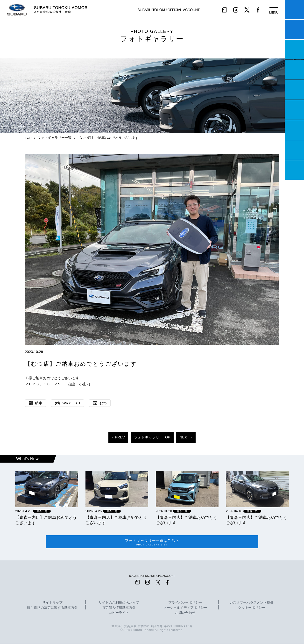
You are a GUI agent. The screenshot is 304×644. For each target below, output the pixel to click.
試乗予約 (294, 30)
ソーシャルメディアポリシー (185, 608)
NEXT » (186, 437)
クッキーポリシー (252, 608)
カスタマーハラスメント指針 (252, 603)
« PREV (118, 437)
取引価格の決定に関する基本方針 (52, 608)
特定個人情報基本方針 (119, 608)
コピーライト (119, 613)
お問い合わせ (185, 613)
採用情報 (294, 170)
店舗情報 (294, 90)
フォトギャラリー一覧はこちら (152, 542)
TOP (28, 138)
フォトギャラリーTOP (152, 437)
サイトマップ (52, 603)
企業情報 (294, 150)
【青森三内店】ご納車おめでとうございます (46, 520)
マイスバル (294, 10)
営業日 (294, 70)
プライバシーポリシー (185, 603)
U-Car (294, 110)
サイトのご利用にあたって (119, 603)
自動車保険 (294, 130)
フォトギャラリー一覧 (55, 138)
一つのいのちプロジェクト (294, 50)
